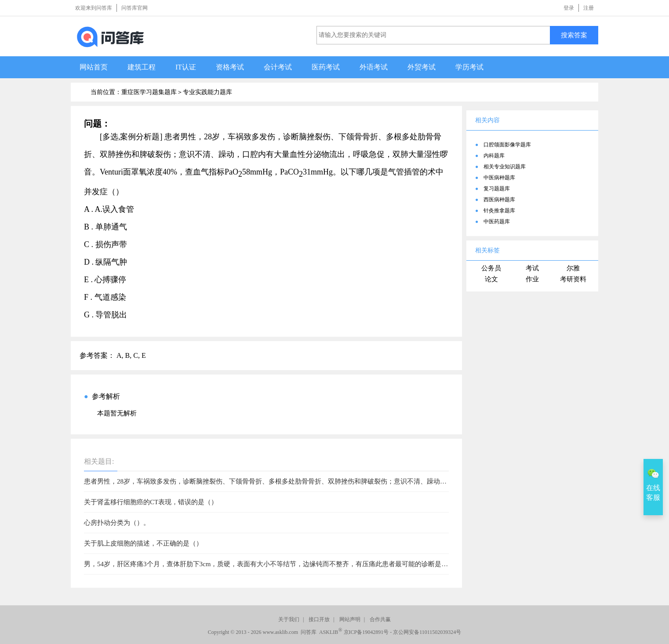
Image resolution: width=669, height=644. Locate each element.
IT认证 (186, 67)
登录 (569, 8)
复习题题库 (497, 189)
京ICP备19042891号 (366, 632)
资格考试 (230, 67)
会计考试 (278, 67)
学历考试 (469, 67)
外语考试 (374, 67)
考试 (532, 268)
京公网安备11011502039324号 (427, 632)
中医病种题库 (499, 178)
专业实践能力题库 (207, 92)
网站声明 (350, 619)
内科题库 (494, 156)
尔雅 (573, 268)
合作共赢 (380, 619)
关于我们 (289, 619)
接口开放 (319, 619)
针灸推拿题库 (499, 211)
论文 (491, 279)
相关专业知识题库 (505, 167)
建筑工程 (142, 67)
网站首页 (94, 67)
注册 (589, 8)
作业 (532, 279)
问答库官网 (135, 8)
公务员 (491, 268)
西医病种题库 (499, 200)
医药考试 (326, 67)
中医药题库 (497, 222)
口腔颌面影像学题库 (507, 145)
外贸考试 (422, 67)
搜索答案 (574, 35)
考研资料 (573, 279)
